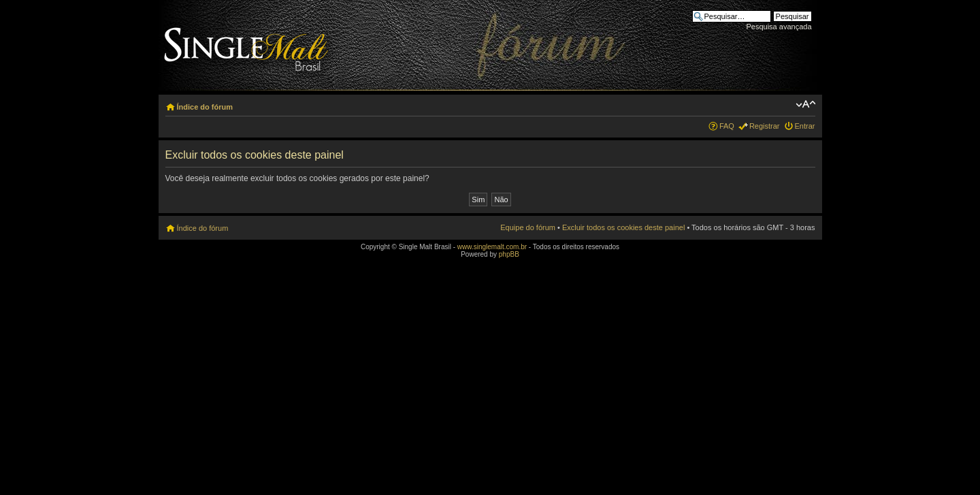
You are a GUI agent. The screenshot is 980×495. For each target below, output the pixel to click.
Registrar (765, 126)
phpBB (509, 254)
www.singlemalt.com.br (492, 247)
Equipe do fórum (528, 227)
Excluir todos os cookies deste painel (623, 227)
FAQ (727, 126)
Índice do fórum (205, 107)
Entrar (805, 126)
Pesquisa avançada (779, 27)
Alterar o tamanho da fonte (805, 104)
